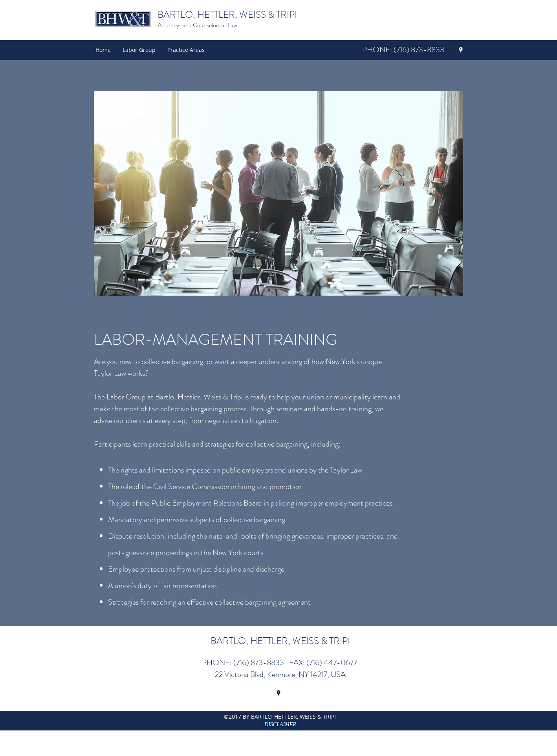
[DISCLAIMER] (280, 725)
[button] (186, 50)
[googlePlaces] (461, 50)
